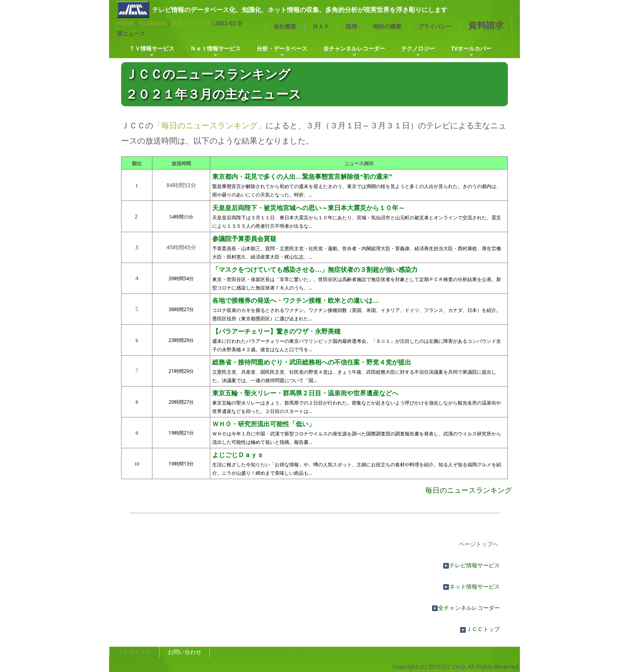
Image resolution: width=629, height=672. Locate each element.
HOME (126, 23)
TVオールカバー (471, 48)
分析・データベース (282, 48)
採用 (351, 26)
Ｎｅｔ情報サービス (215, 48)
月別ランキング (191, 23)
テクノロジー (418, 48)
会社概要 (285, 26)
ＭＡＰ (321, 26)
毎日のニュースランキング (469, 490)
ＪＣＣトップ (480, 629)
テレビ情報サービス (471, 565)
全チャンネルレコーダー (354, 48)
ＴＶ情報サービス (152, 48)
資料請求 (486, 25)
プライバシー (435, 26)
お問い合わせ (185, 652)
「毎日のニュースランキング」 (209, 125)
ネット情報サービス (471, 586)
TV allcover (152, 23)
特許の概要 (388, 26)
